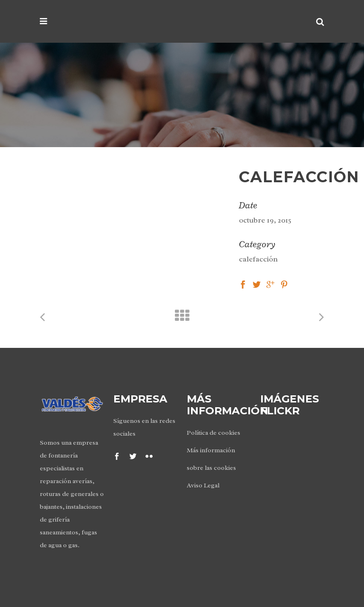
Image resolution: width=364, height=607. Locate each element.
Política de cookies (214, 433)
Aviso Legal (203, 485)
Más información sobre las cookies (211, 459)
